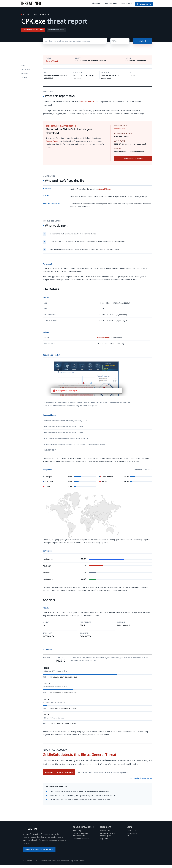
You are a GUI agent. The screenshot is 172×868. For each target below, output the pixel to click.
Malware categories (80, 833)
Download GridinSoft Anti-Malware (59, 772)
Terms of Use (132, 831)
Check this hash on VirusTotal (140, 778)
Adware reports (79, 836)
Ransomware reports (81, 839)
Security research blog (108, 833)
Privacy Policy (132, 833)
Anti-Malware (105, 831)
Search (143, 41)
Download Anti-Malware (133, 158)
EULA (129, 836)
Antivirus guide (105, 836)
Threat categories (110, 3)
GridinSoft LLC (34, 861)
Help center (104, 839)
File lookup (96, 3)
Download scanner (144, 4)
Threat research (126, 3)
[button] (120, 41)
